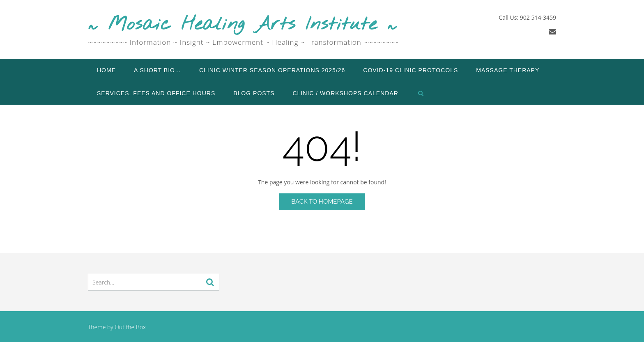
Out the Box (130, 327)
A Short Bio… (158, 70)
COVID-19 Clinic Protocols (411, 70)
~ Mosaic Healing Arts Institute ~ (243, 25)
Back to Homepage (322, 202)
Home (106, 70)
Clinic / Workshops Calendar (346, 93)
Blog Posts (254, 93)
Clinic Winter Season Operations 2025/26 (272, 70)
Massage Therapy (508, 70)
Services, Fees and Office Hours (156, 93)
